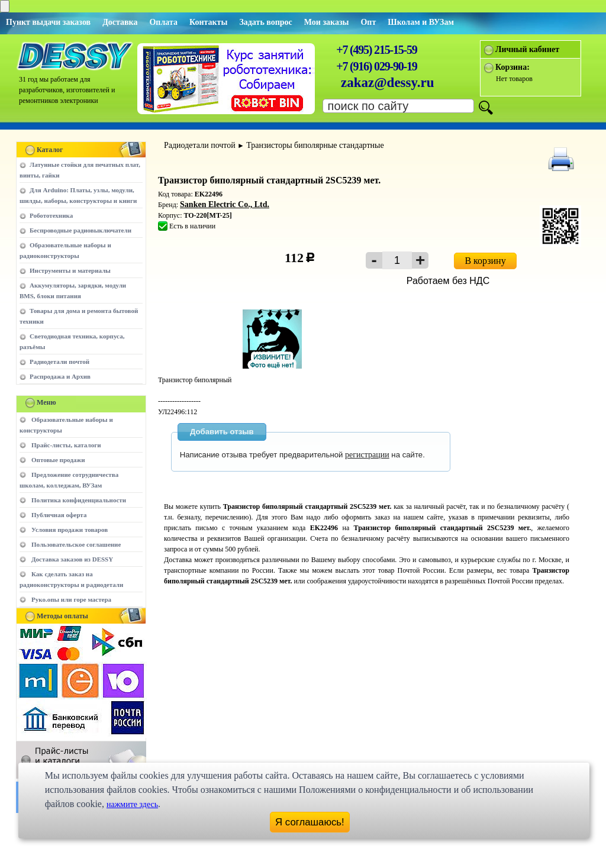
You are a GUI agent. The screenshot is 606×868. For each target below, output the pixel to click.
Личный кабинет (527, 49)
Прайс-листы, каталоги (66, 445)
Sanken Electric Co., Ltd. (225, 204)
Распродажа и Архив (60, 376)
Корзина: (512, 67)
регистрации (367, 455)
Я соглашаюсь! (310, 822)
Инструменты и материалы (70, 270)
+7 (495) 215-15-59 (376, 50)
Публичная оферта (59, 515)
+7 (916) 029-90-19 (376, 66)
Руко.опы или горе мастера (71, 599)
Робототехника (51, 215)
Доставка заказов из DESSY (72, 559)
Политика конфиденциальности (79, 500)
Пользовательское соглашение (76, 544)
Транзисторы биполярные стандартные (315, 145)
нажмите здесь (132, 804)
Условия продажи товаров (70, 530)
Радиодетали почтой (59, 362)
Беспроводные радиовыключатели (80, 230)
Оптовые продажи (58, 460)
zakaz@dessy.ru (388, 83)
